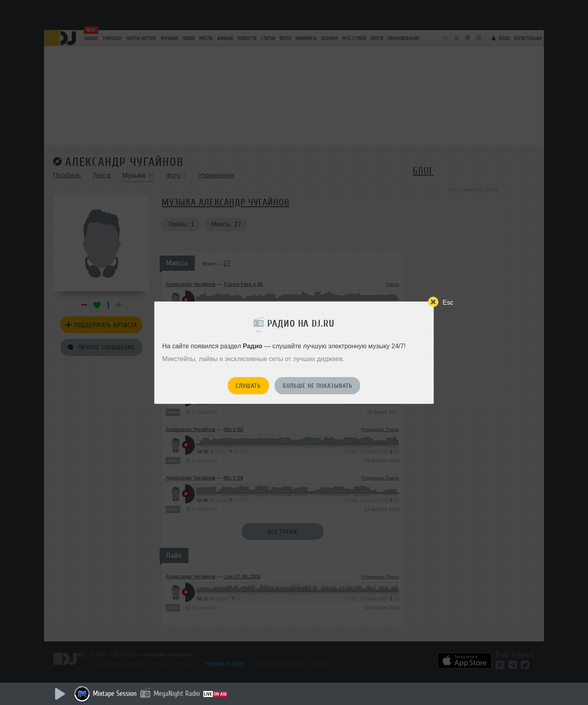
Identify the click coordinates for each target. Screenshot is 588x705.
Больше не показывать (318, 386)
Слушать (248, 386)
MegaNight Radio (177, 693)
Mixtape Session (115, 693)
